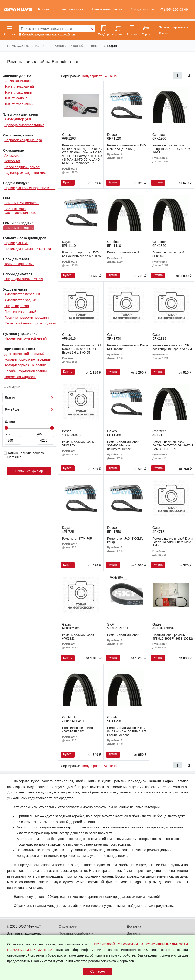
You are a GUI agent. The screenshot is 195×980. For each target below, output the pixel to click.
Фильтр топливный (19, 104)
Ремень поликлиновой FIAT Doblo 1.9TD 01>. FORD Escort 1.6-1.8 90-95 (82, 349)
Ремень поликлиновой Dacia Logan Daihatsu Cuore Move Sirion (173, 542)
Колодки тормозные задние (25, 365)
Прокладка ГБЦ (16, 243)
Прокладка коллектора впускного (30, 188)
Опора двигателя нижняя (24, 279)
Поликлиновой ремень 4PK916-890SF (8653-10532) (173, 637)
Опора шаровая (17, 306)
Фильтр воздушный (19, 86)
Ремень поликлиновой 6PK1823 (78, 637)
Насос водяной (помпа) (22, 167)
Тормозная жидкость (20, 377)
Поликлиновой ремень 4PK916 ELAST (78, 730)
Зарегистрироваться (174, 27)
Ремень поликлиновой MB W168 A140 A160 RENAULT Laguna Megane (127, 731)
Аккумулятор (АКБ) (19, 119)
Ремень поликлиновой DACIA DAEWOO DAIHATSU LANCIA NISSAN (173, 446)
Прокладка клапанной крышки (28, 249)
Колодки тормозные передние (27, 359)
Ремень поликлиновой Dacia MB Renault (128, 347)
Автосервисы (73, 9)
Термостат (12, 161)
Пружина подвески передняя (26, 318)
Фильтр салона (16, 98)
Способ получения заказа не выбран (49, 35)
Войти (163, 33)
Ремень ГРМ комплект (22, 203)
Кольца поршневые (19, 264)
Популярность (93, 76)
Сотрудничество (142, 9)
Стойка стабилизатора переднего (30, 323)
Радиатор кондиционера (23, 140)
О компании (68, 926)
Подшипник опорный (20, 312)
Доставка (134, 926)
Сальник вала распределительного (20, 211)
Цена (113, 76)
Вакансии (134, 933)
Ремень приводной (19, 228)
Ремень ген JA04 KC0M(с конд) (125, 540)
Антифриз (12, 155)
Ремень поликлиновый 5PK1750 (78, 444)
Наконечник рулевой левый (25, 338)
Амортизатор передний (22, 294)
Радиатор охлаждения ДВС (25, 173)
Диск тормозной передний (24, 354)
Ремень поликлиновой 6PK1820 (168, 254)
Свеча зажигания (17, 81)
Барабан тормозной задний (25, 371)
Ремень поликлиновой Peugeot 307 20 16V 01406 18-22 (171, 149)
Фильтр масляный (18, 92)
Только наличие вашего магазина (24, 455)
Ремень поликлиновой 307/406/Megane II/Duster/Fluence (123, 446)
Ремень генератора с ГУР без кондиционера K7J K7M (82, 254)
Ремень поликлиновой (123, 252)
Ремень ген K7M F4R (77, 538)
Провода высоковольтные (24, 125)
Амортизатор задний (20, 300)
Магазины (45, 9)
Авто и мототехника (107, 9)
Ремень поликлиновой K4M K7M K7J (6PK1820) (127, 147)
